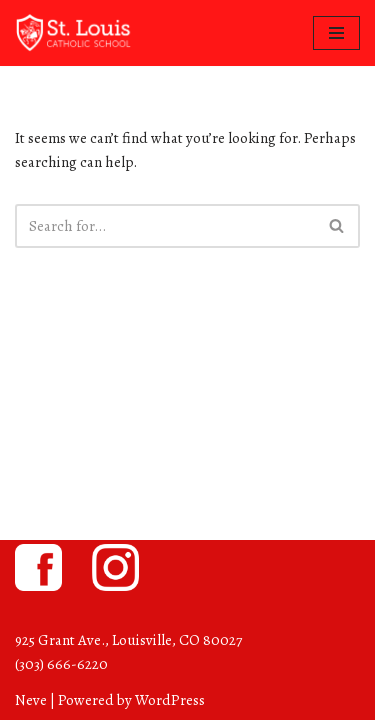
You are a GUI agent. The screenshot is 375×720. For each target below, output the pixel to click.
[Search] (165, 226)
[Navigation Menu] (336, 33)
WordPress (170, 700)
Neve (31, 700)
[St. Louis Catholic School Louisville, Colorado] (75, 33)
